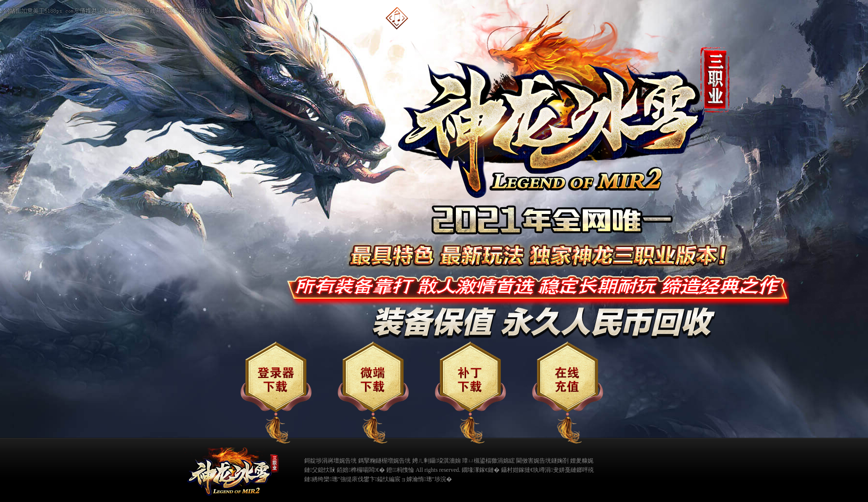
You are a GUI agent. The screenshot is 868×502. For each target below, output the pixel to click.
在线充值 (568, 393)
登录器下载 (276, 393)
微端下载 (373, 393)
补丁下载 (470, 393)
